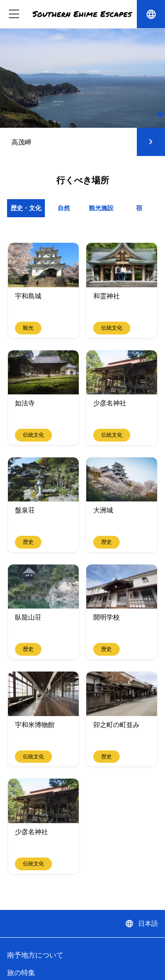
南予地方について (35, 955)
